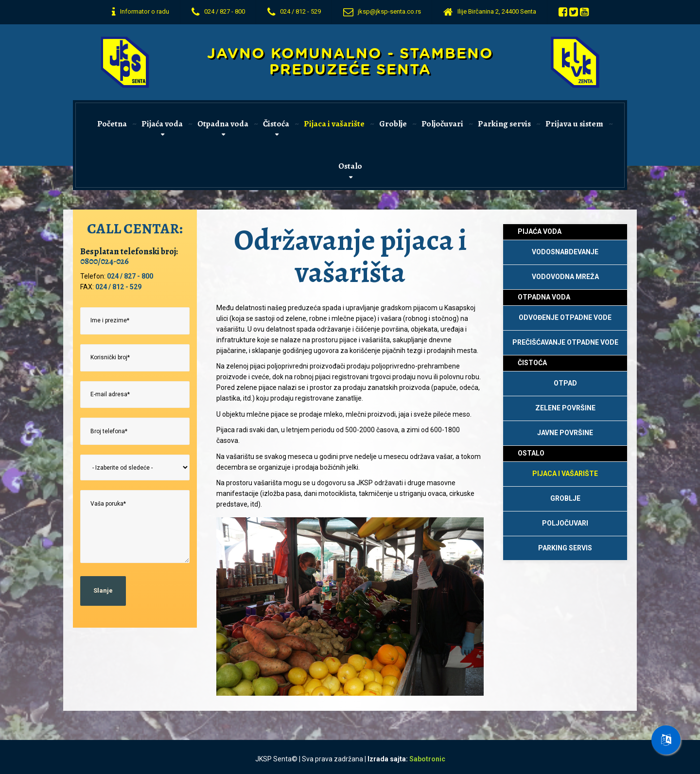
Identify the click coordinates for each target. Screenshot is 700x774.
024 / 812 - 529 (118, 287)
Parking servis (504, 124)
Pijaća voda (162, 124)
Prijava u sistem (574, 124)
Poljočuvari (442, 124)
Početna (112, 124)
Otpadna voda (223, 124)
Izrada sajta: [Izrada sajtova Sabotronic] (406, 759)
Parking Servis (565, 548)
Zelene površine (565, 408)
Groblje (393, 124)
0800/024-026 (105, 261)
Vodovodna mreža (565, 277)
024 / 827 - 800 (130, 276)
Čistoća (276, 124)
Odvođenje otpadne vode (565, 317)
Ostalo (350, 166)
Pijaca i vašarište (334, 124)
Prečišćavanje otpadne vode (565, 342)
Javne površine (565, 433)
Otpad (565, 383)
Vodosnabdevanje (565, 252)
